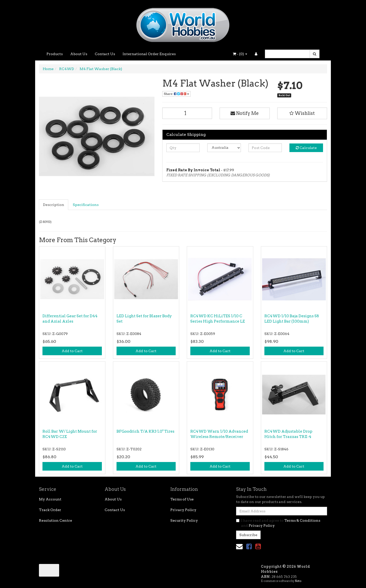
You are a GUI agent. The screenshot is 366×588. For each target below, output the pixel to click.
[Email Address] (282, 511)
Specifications (86, 205)
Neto (298, 581)
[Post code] (265, 148)
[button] (302, 113)
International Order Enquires (149, 54)
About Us (79, 54)
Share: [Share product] (176, 94)
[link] (249, 546)
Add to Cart (72, 351)
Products (55, 54)
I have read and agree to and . (278, 523)
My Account (50, 499)
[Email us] (239, 546)
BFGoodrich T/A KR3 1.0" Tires (145, 431)
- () (240, 54)
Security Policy (184, 520)
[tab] (54, 205)
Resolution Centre (55, 520)
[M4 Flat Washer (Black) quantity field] (187, 113)
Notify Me (245, 113)
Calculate (306, 148)
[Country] (224, 148)
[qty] (183, 148)
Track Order (50, 510)
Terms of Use (182, 499)
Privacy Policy (183, 510)
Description (54, 205)
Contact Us (105, 54)
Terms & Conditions (302, 520)
